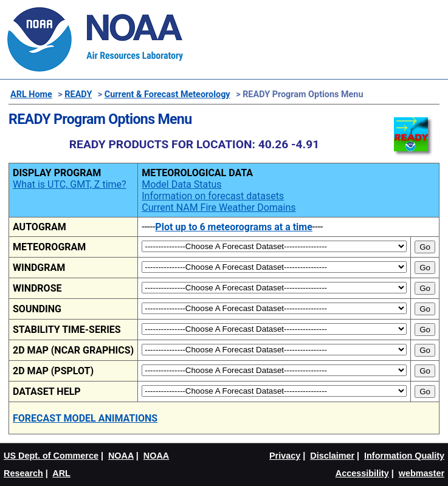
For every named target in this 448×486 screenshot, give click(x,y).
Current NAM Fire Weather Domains (219, 207)
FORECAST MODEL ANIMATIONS (85, 418)
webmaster (422, 473)
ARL (61, 473)
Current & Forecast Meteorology (167, 94)
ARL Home (31, 94)
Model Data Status (181, 184)
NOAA (121, 456)
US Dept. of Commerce (51, 456)
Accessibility (362, 473)
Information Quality (404, 456)
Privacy (285, 456)
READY (78, 94)
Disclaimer (332, 456)
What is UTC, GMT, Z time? (70, 184)
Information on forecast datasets (213, 196)
